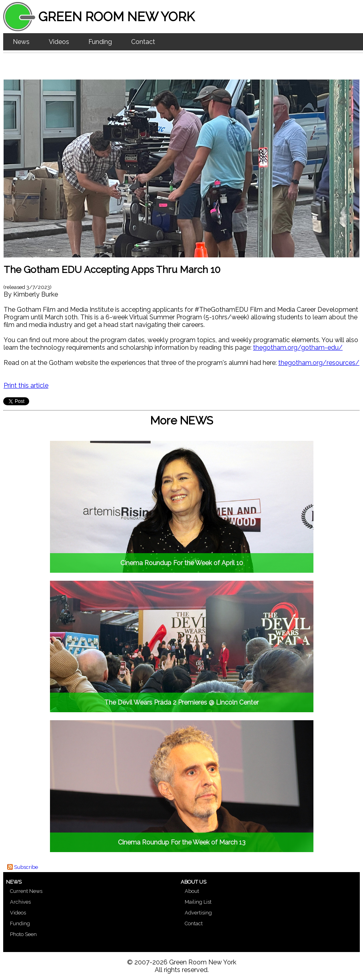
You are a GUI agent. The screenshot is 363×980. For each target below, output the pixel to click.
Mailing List (198, 902)
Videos (59, 42)
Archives (20, 902)
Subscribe (26, 867)
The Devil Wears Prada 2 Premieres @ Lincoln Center (181, 702)
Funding (100, 42)
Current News (26, 891)
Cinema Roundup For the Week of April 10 (182, 563)
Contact (143, 42)
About (192, 891)
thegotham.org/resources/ (319, 363)
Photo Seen (23, 934)
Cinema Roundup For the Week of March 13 (182, 842)
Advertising (198, 913)
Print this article (26, 385)
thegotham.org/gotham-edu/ (298, 348)
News (21, 42)
